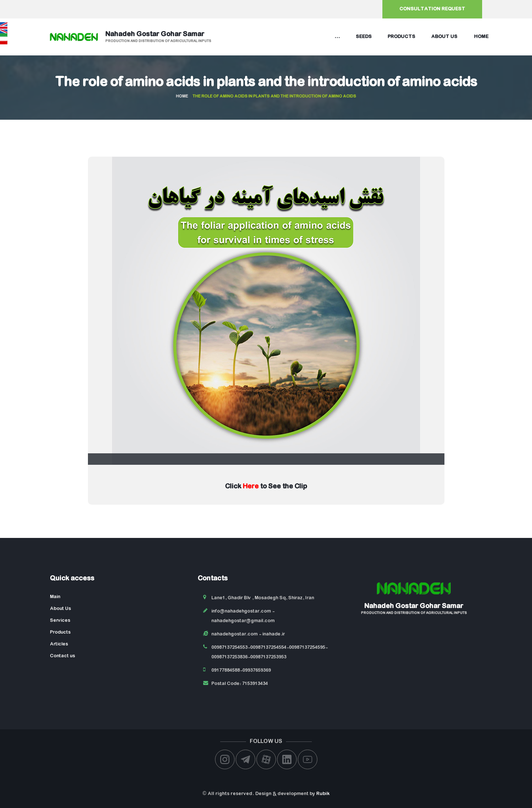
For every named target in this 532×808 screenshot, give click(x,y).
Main (55, 597)
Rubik (323, 794)
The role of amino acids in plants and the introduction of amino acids (266, 83)
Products (401, 37)
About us (444, 37)
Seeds (364, 37)
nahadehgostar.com (234, 634)
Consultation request (432, 9)
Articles (59, 644)
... (337, 37)
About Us (60, 609)
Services (60, 621)
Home (481, 37)
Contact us (62, 656)
